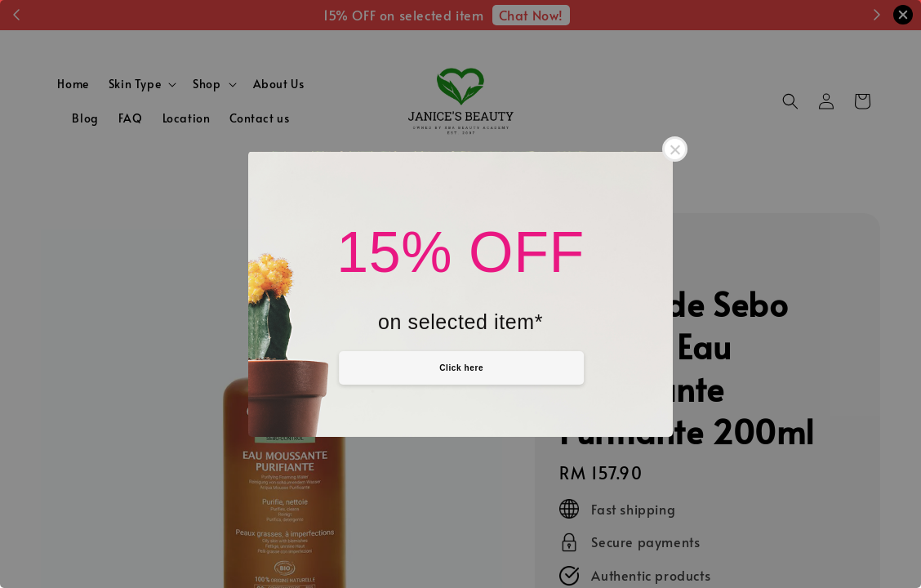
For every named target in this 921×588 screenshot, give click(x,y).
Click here (461, 368)
